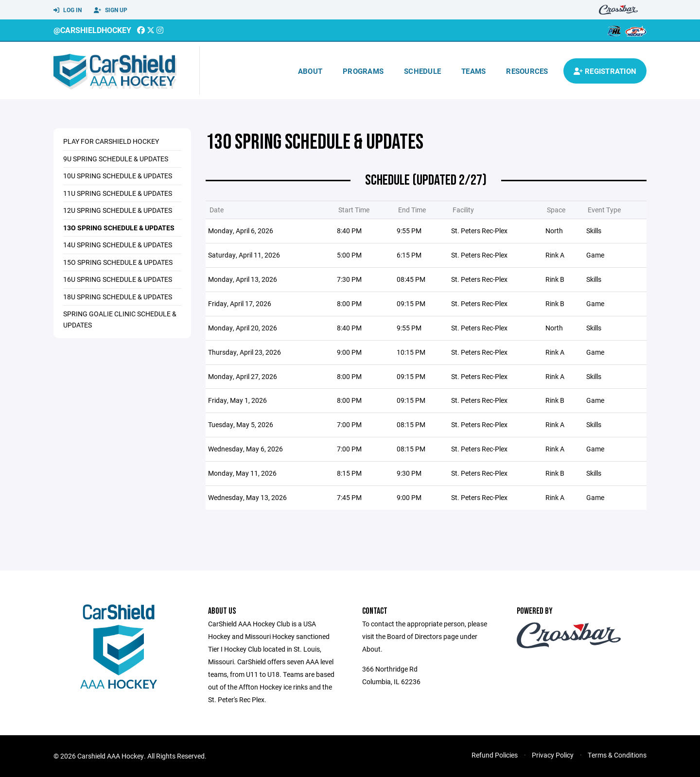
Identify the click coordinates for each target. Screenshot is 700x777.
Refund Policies (495, 755)
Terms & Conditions (617, 755)
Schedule (422, 71)
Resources (527, 71)
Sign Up (111, 10)
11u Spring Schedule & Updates (118, 193)
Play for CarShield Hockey (111, 141)
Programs (363, 71)
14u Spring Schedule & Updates (118, 245)
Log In (68, 10)
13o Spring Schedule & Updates (119, 228)
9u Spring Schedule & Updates (116, 159)
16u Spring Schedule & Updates (118, 279)
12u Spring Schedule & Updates (118, 210)
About (310, 71)
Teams (473, 71)
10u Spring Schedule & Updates (118, 176)
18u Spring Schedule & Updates (118, 297)
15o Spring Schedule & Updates (118, 262)
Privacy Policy (553, 755)
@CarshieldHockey (92, 30)
